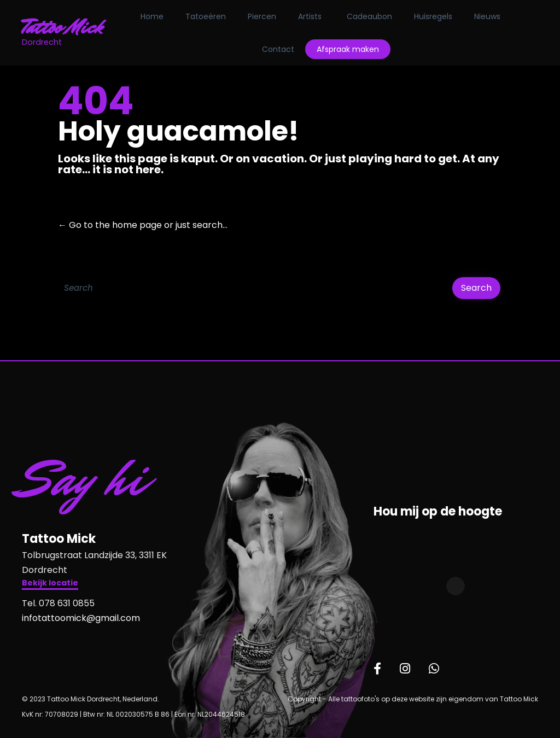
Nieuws (492, 16)
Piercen (266, 16)
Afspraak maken (352, 49)
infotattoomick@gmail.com (81, 618)
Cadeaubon (374, 16)
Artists (314, 16)
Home (156, 16)
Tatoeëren (210, 16)
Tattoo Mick (66, 27)
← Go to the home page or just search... (143, 225)
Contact (282, 49)
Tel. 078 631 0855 (58, 603)
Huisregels (437, 16)
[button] (50, 584)
